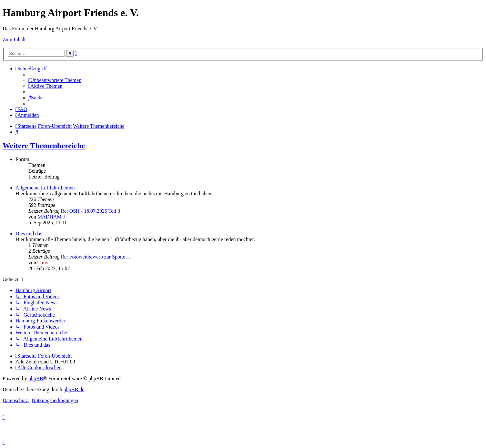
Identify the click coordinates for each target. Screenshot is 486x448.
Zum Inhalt (14, 40)
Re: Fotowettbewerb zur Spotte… (96, 257)
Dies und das (29, 234)
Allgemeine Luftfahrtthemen (45, 188)
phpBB (36, 378)
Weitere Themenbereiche (44, 146)
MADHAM (50, 217)
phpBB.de (74, 389)
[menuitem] (55, 80)
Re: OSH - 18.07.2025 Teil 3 (90, 211)
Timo (43, 263)
